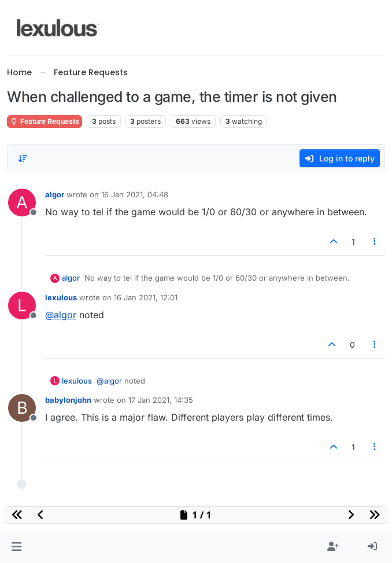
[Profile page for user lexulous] (22, 306)
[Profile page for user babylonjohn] (22, 408)
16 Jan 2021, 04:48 (135, 194)
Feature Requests (45, 121)
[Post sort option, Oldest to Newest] (23, 159)
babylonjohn (68, 400)
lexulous (61, 297)
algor (55, 194)
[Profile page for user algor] (22, 203)
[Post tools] (375, 242)
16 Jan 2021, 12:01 (146, 297)
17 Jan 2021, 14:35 (161, 400)
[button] (16, 547)
